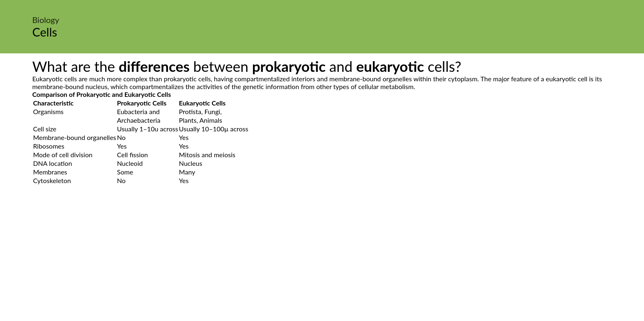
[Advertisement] (322, 262)
